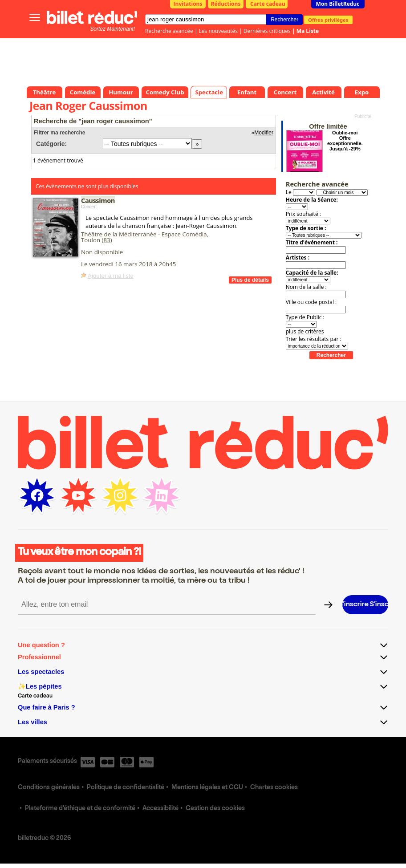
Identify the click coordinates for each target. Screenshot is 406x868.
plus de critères (305, 331)
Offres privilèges (328, 20)
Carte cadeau (268, 4)
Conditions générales (49, 788)
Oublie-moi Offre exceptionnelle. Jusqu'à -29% (345, 141)
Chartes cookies (274, 788)
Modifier (264, 133)
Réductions (226, 4)
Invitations (188, 4)
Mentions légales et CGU (207, 788)
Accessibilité (160, 809)
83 (107, 240)
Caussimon (98, 200)
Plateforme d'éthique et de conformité (80, 809)
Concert (89, 207)
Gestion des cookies (215, 809)
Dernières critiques (267, 31)
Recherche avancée (169, 31)
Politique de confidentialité (126, 788)
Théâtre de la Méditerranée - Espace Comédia (144, 234)
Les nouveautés (218, 31)
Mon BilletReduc (338, 4)
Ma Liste (308, 31)
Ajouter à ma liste (111, 276)
